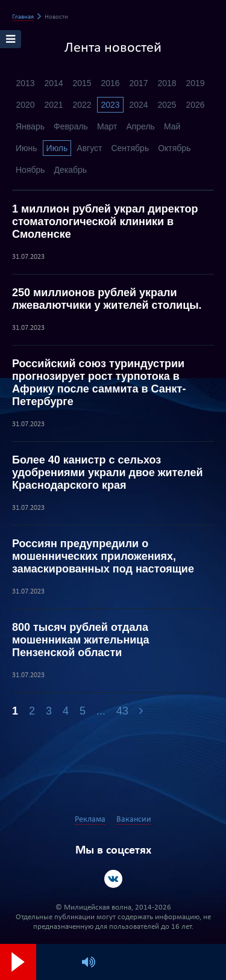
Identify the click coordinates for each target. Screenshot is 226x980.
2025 (167, 105)
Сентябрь (130, 148)
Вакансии (134, 820)
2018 (167, 83)
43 (122, 711)
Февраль (71, 126)
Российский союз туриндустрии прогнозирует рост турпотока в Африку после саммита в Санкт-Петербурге (99, 383)
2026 (195, 105)
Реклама (90, 820)
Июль (57, 148)
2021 (53, 105)
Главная (23, 17)
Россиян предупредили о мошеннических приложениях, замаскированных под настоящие (103, 556)
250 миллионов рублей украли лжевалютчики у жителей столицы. (107, 299)
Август (89, 148)
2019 (195, 83)
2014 (53, 83)
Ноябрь (30, 170)
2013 (25, 83)
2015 (82, 83)
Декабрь (71, 170)
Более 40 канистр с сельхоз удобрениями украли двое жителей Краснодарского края (108, 473)
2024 (138, 105)
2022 (82, 105)
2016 (110, 83)
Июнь (27, 148)
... (101, 711)
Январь (30, 126)
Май (172, 126)
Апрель (140, 126)
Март (107, 126)
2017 (138, 83)
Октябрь (174, 148)
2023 (110, 105)
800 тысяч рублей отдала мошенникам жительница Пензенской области (81, 640)
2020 (25, 105)
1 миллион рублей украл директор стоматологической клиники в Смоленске (105, 222)
